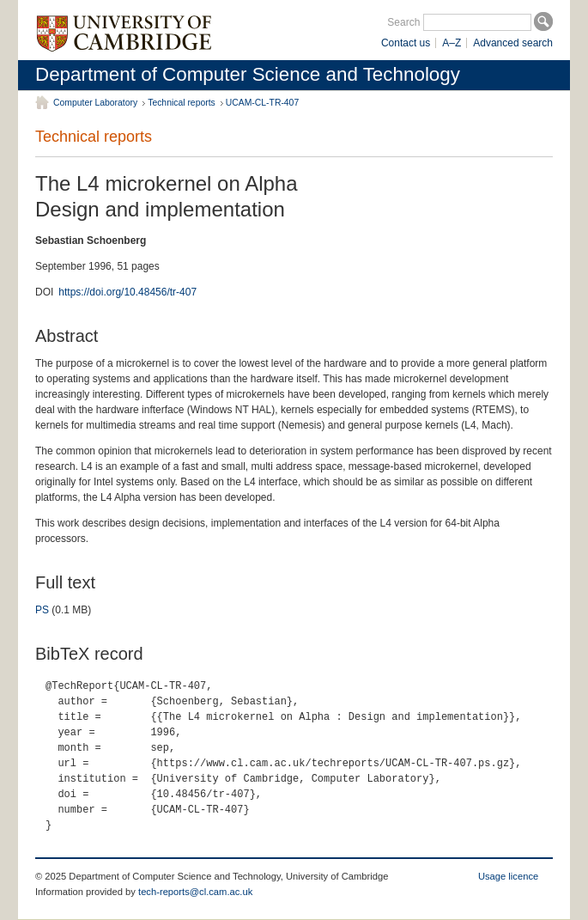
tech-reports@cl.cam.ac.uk (195, 892)
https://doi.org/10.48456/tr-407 (127, 292)
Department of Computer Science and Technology (248, 74)
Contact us (406, 43)
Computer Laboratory (95, 103)
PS (42, 610)
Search (403, 22)
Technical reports (182, 103)
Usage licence (508, 876)
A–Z (452, 43)
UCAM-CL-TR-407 (262, 103)
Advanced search (513, 43)
